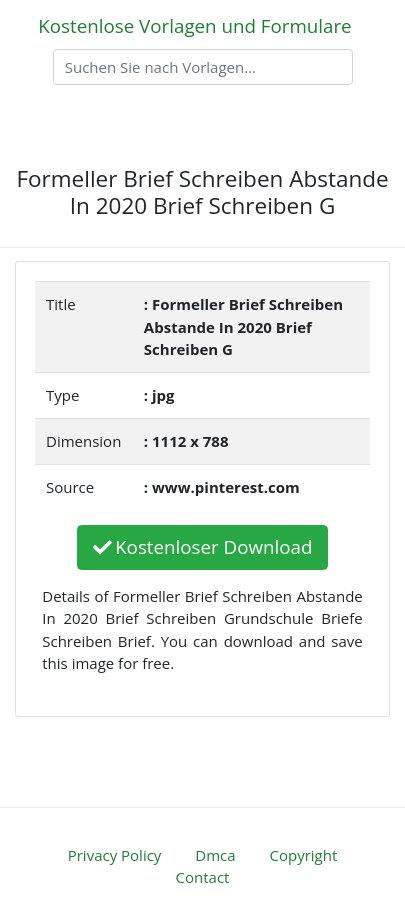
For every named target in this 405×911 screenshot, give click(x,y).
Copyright (304, 855)
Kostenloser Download (203, 546)
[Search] (203, 67)
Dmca (215, 855)
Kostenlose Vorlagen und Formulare (194, 25)
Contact (203, 877)
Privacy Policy (115, 855)
